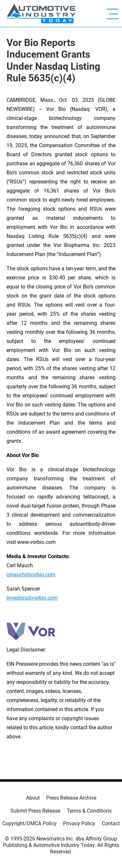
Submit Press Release (35, 811)
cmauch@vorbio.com (31, 575)
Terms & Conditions (89, 811)
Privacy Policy (79, 823)
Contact (111, 823)
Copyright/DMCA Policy (29, 823)
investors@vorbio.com (32, 598)
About (33, 798)
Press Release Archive (71, 798)
